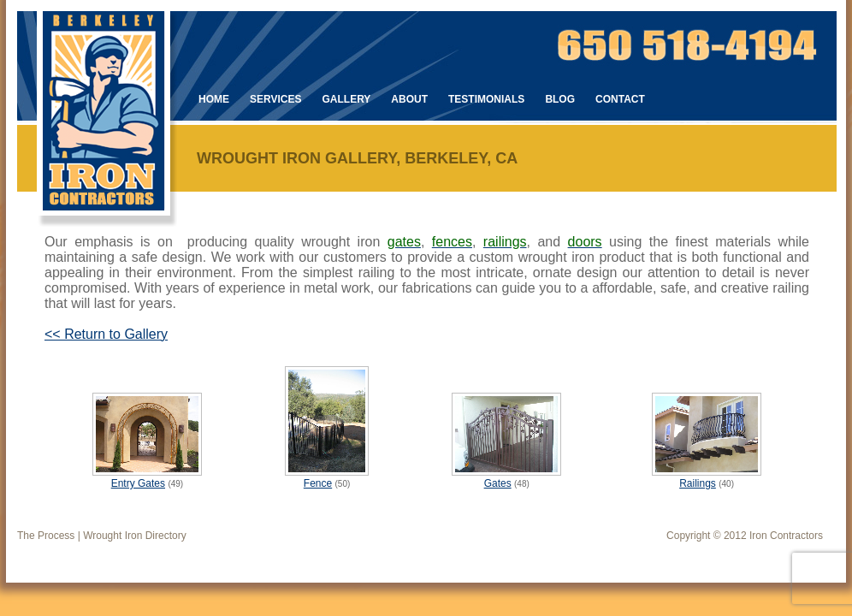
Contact (620, 99)
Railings (698, 483)
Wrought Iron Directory (135, 536)
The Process (46, 536)
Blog (560, 99)
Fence (318, 483)
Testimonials (486, 99)
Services (275, 99)
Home (214, 99)
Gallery (346, 99)
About (409, 99)
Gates (498, 483)
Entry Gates (138, 483)
